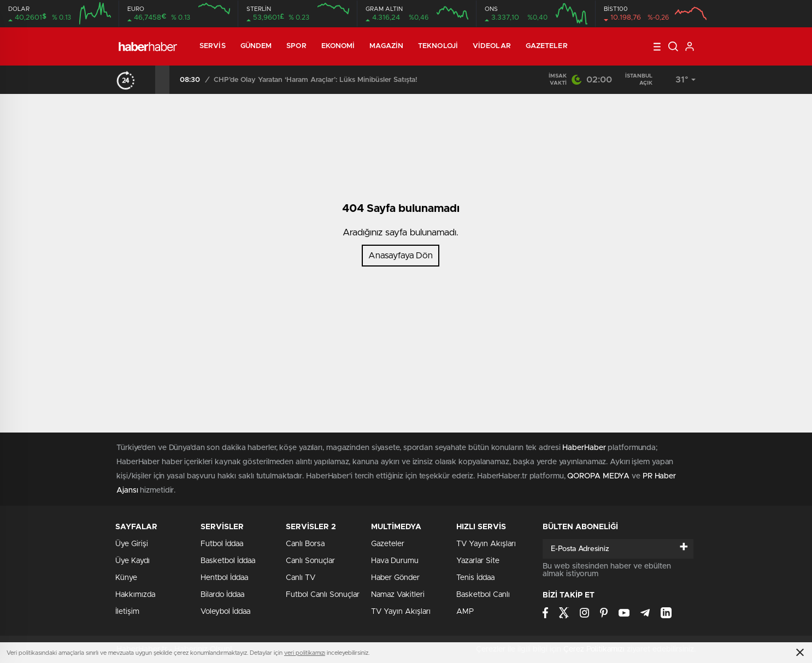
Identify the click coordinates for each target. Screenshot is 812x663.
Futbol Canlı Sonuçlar (323, 595)
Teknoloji (438, 46)
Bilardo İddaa (222, 595)
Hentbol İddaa (224, 578)
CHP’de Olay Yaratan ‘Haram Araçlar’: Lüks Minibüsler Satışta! (378, 80)
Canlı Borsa (305, 544)
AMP (465, 612)
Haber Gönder (395, 578)
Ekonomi (338, 46)
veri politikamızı (305, 653)
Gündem (256, 46)
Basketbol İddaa (228, 561)
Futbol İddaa (222, 544)
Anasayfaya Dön (401, 256)
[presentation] (148, 80)
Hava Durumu (395, 561)
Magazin (386, 46)
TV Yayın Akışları (401, 612)
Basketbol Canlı (483, 595)
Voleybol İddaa (225, 612)
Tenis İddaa (475, 578)
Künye (126, 578)
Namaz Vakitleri (398, 595)
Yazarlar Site (478, 561)
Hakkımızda (135, 595)
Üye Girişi (132, 544)
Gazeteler (547, 46)
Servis (213, 46)
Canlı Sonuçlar (310, 561)
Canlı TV (301, 578)
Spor (296, 46)
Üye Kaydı (133, 561)
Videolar (492, 46)
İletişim (127, 612)
